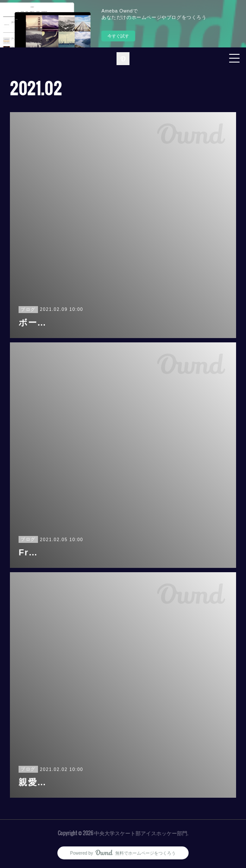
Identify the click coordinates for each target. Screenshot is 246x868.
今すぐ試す (118, 36)
